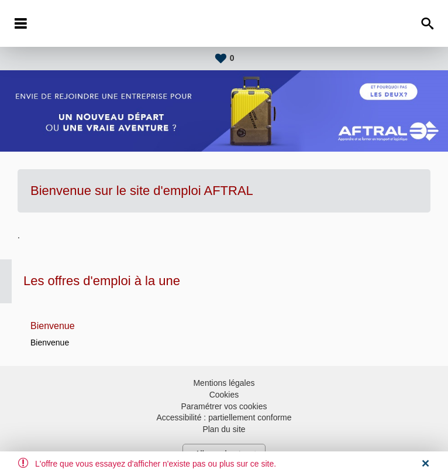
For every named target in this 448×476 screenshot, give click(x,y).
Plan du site (224, 429)
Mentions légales (224, 383)
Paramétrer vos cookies (224, 406)
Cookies (224, 395)
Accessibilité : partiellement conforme (224, 417)
